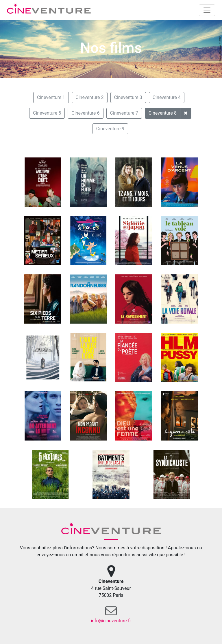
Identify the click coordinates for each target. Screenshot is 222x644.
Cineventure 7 (124, 113)
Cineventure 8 (163, 113)
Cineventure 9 (110, 129)
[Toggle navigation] (207, 10)
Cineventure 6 (85, 113)
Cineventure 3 (128, 97)
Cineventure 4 (167, 97)
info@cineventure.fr (111, 621)
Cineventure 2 (89, 97)
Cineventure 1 (51, 97)
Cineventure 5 (47, 113)
